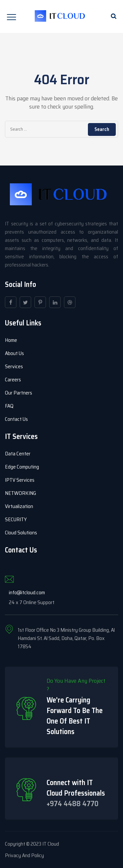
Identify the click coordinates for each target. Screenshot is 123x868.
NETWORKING (20, 493)
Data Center (18, 454)
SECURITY (16, 519)
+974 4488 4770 (72, 804)
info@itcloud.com (27, 592)
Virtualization (19, 506)
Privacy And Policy (24, 855)
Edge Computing (22, 467)
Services (14, 366)
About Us (14, 353)
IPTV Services (20, 480)
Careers (13, 380)
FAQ (9, 406)
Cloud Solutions (21, 533)
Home (11, 340)
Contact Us (16, 419)
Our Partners (19, 393)
